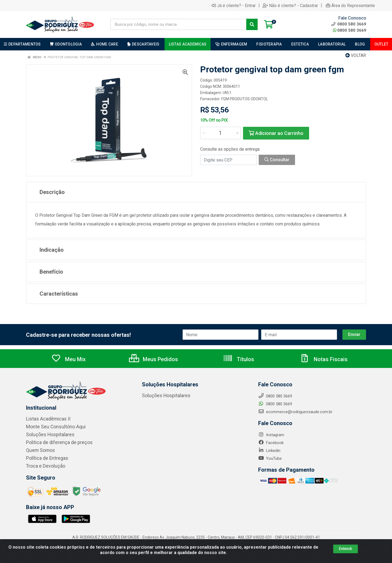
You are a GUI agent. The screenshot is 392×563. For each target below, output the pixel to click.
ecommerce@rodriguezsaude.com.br (295, 412)
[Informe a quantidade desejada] (221, 133)
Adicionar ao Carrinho (276, 133)
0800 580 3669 (350, 30)
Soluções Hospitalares (46, 434)
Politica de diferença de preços (54, 442)
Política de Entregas (44, 457)
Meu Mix (68, 359)
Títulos (239, 359)
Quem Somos (38, 449)
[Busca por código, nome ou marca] (178, 24)
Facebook (271, 443)
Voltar (356, 55)
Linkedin (269, 451)
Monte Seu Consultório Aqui (51, 426)
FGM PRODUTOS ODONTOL (245, 99)
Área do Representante (350, 5)
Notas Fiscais (324, 359)
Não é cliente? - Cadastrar (290, 5)
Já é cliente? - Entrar (234, 5)
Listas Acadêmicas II (45, 419)
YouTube (270, 458)
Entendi (346, 549)
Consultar (277, 160)
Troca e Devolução (43, 464)
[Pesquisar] (252, 24)
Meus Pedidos (153, 359)
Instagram (271, 435)
